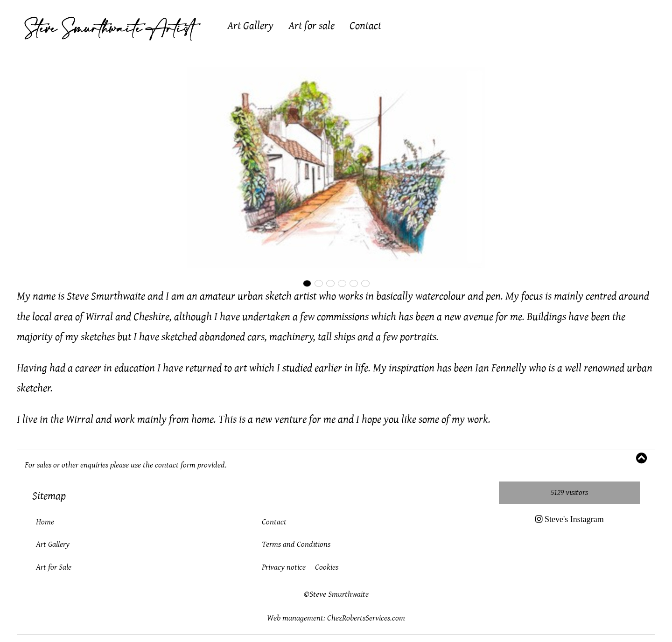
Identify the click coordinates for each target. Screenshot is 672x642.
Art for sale (311, 26)
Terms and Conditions (296, 544)
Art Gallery (250, 26)
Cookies (327, 567)
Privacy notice (284, 567)
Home (45, 522)
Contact (365, 26)
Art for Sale (54, 567)
